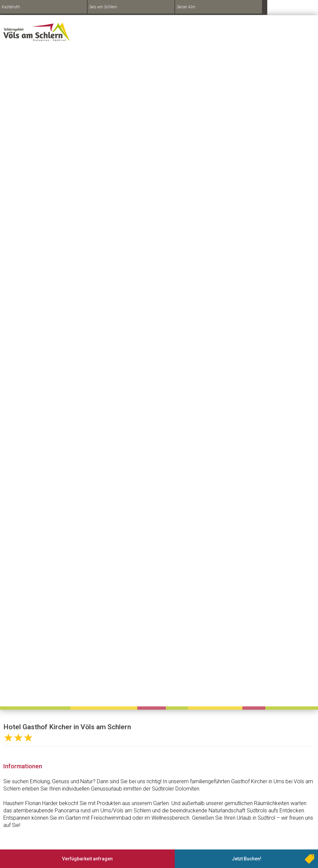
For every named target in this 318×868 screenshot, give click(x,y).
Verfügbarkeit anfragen (87, 859)
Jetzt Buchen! (247, 859)
